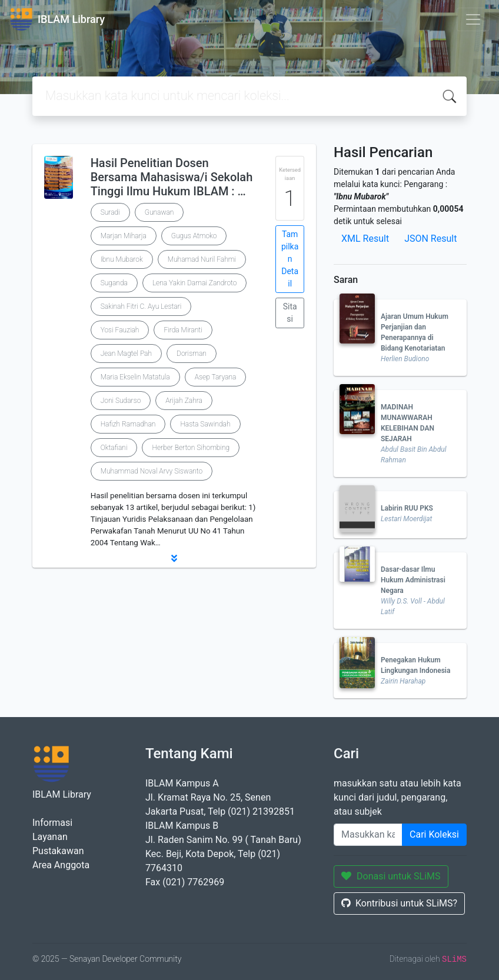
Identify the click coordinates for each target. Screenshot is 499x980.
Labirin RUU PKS (407, 508)
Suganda (114, 283)
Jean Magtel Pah (126, 354)
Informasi (52, 823)
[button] (174, 558)
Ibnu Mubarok (122, 259)
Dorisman (192, 354)
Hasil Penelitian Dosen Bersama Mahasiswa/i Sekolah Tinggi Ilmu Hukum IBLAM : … (172, 177)
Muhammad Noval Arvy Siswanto (152, 471)
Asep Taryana (216, 377)
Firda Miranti (183, 330)
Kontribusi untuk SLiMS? (399, 903)
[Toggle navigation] (473, 19)
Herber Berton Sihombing (191, 448)
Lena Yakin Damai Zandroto (195, 283)
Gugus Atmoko (194, 236)
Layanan (50, 837)
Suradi (110, 212)
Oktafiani (114, 448)
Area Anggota (61, 865)
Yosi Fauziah (120, 330)
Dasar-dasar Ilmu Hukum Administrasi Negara (413, 580)
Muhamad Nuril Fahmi (202, 259)
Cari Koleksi (434, 834)
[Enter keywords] (368, 835)
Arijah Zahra (184, 401)
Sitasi (290, 313)
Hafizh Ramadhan (128, 424)
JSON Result (430, 239)
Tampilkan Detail (290, 259)
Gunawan (159, 212)
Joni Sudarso (121, 401)
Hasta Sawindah (205, 424)
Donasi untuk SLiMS (391, 876)
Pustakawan (58, 851)
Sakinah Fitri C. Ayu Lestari (141, 306)
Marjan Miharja (124, 236)
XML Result (365, 239)
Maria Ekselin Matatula (135, 377)
